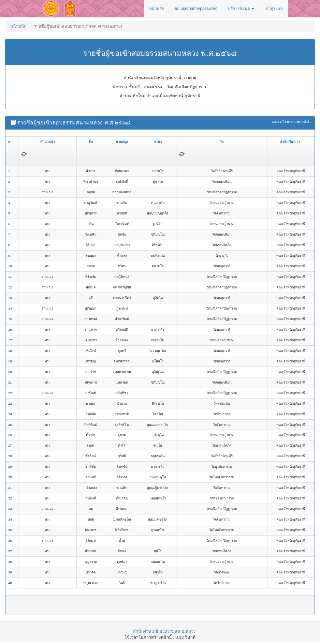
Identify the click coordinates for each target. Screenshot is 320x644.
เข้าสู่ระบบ (274, 9)
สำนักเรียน (290, 142)
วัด (222, 142)
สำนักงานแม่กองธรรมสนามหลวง (164, 631)
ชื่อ (91, 142)
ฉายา (158, 142)
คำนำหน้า (47, 142)
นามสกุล (122, 142)
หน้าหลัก (18, 26)
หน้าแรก (157, 9)
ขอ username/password (196, 9)
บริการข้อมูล (241, 9)
